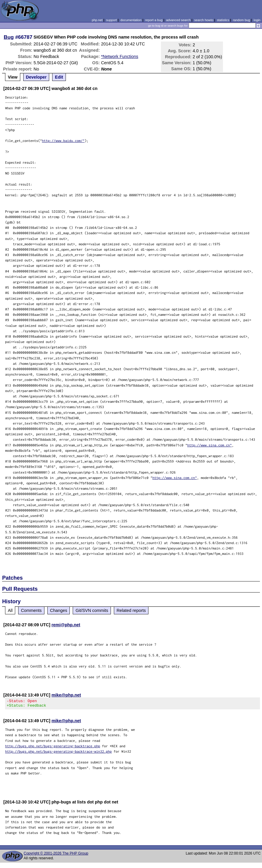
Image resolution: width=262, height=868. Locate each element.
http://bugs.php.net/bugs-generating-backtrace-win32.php (58, 753)
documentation (131, 20)
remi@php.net (66, 625)
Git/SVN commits (92, 610)
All (10, 610)
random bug (241, 20)
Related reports (131, 610)
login (257, 20)
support (111, 20)
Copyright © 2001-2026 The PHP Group (56, 855)
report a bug (154, 20)
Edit (59, 77)
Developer (36, 77)
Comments (31, 610)
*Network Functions (120, 56)
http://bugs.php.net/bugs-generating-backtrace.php (53, 748)
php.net (97, 20)
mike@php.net (66, 695)
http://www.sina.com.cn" (210, 445)
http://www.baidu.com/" (63, 141)
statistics (223, 20)
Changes (59, 610)
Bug (9, 37)
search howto (204, 20)
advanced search (178, 20)
